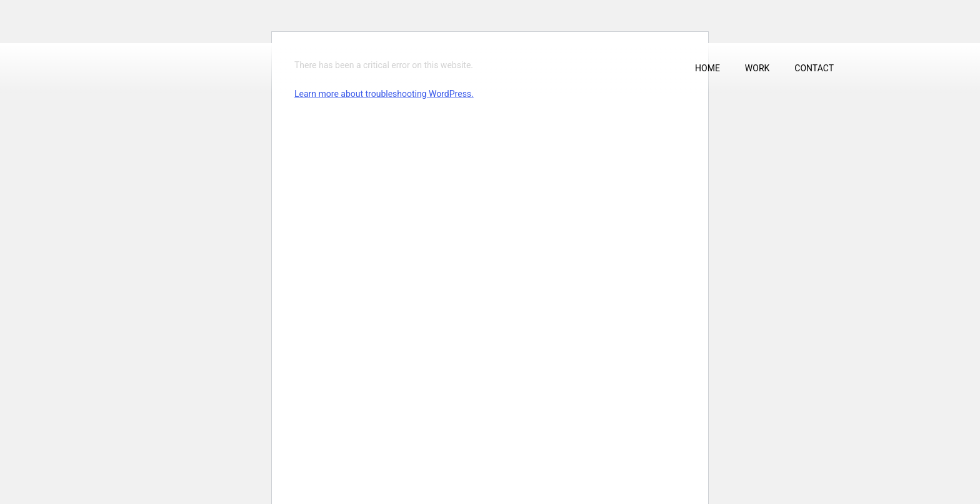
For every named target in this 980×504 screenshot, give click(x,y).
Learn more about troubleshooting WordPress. (384, 94)
